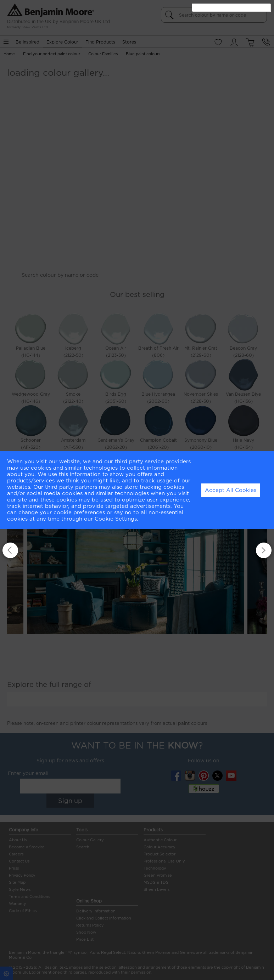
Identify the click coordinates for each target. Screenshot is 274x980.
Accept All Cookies (231, 490)
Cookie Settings (116, 519)
